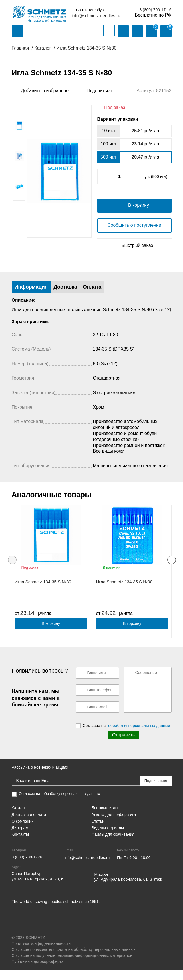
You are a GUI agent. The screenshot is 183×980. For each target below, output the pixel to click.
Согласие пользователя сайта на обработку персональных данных (74, 959)
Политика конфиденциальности (41, 953)
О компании (23, 831)
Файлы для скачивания (113, 844)
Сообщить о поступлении (134, 235)
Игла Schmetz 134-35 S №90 (124, 591)
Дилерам (20, 837)
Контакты (20, 844)
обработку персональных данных (139, 735)
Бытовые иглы (105, 817)
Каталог (19, 817)
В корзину (51, 633)
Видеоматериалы (108, 837)
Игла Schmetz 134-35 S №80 (43, 591)
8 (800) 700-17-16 (155, 10)
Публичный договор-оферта (38, 971)
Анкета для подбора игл (114, 824)
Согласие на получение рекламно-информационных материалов (72, 965)
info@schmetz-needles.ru (96, 16)
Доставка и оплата (29, 824)
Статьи (98, 831)
